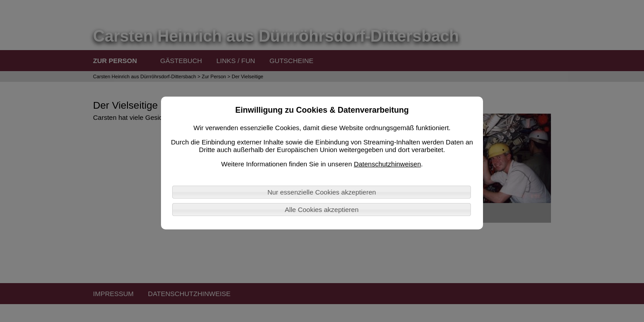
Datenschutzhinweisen (387, 164)
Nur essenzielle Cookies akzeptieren (322, 192)
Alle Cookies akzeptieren (322, 210)
